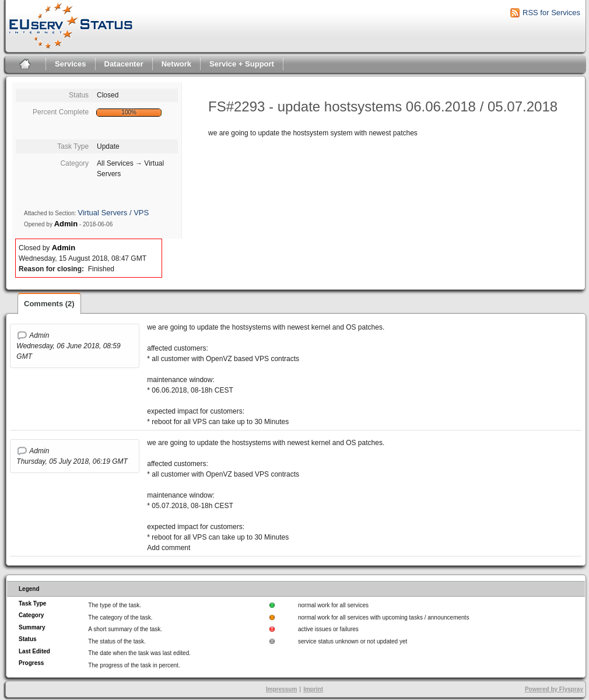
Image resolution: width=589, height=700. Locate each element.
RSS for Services (551, 13)
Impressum (281, 689)
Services (71, 64)
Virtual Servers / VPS (113, 213)
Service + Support (242, 64)
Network (176, 64)
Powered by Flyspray (554, 689)
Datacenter (124, 64)
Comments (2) (49, 304)
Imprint (313, 689)
